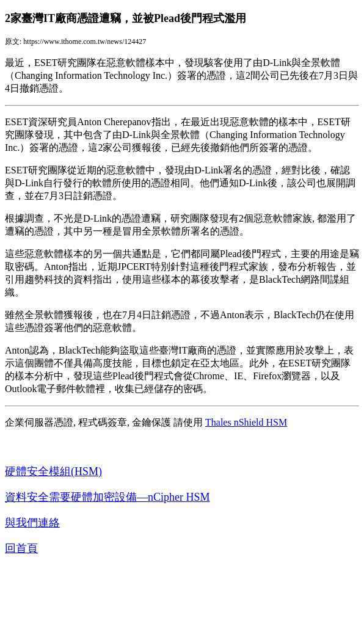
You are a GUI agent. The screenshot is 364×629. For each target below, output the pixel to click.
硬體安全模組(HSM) (53, 471)
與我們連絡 (32, 523)
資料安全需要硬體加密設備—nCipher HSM (107, 497)
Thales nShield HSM (246, 422)
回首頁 (21, 548)
